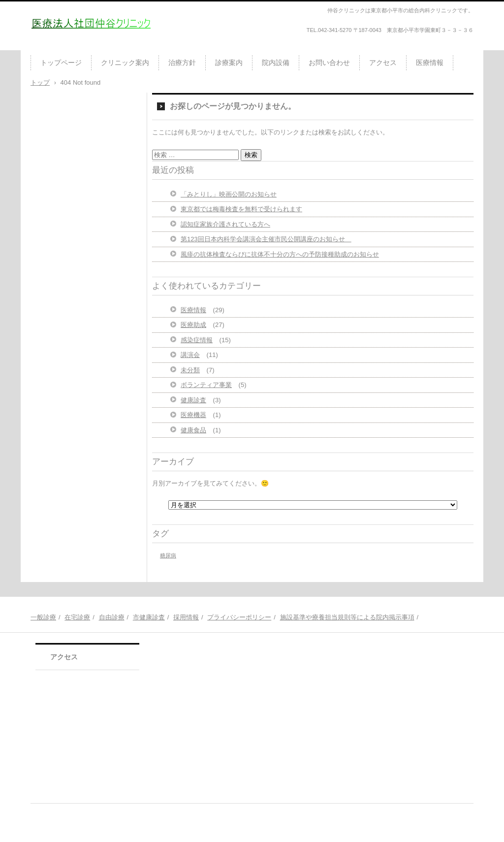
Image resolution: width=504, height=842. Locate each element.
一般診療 (43, 617)
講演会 (190, 355)
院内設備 (276, 63)
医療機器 (193, 415)
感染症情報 (197, 340)
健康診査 (193, 400)
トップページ (61, 63)
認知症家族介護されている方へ (225, 224)
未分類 (190, 370)
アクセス (383, 63)
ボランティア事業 (206, 385)
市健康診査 (149, 617)
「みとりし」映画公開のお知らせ (229, 194)
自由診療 (112, 617)
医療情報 (430, 63)
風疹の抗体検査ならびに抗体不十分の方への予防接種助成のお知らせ (280, 254)
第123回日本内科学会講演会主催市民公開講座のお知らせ (266, 239)
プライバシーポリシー (239, 617)
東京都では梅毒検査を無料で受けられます (241, 209)
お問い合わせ (329, 63)
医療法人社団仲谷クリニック (88, 46)
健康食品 (193, 430)
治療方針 (182, 63)
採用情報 (186, 617)
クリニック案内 (125, 63)
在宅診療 (77, 617)
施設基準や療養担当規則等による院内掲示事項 (347, 617)
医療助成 (193, 325)
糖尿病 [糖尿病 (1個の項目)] (168, 555)
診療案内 (229, 63)
